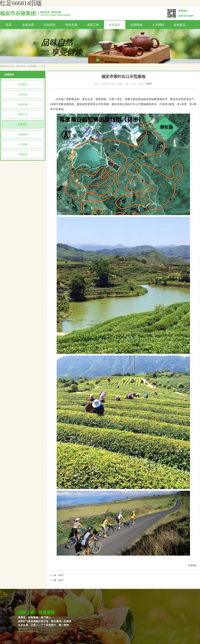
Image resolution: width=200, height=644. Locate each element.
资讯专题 (71, 25)
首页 (9, 25)
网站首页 (21, 66)
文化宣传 (50, 25)
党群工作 (93, 25)
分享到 (192, 565)
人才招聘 (158, 25)
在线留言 (180, 25)
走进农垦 (28, 25)
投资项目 (115, 25)
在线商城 (136, 25)
